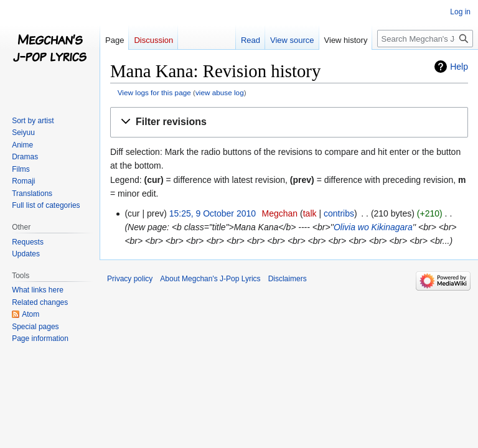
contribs (339, 213)
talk (310, 213)
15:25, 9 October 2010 (213, 213)
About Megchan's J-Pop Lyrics (210, 279)
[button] (289, 122)
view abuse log (220, 92)
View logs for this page (154, 92)
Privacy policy (130, 279)
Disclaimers (288, 279)
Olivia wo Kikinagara (373, 227)
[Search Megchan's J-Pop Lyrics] (425, 39)
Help (459, 67)
